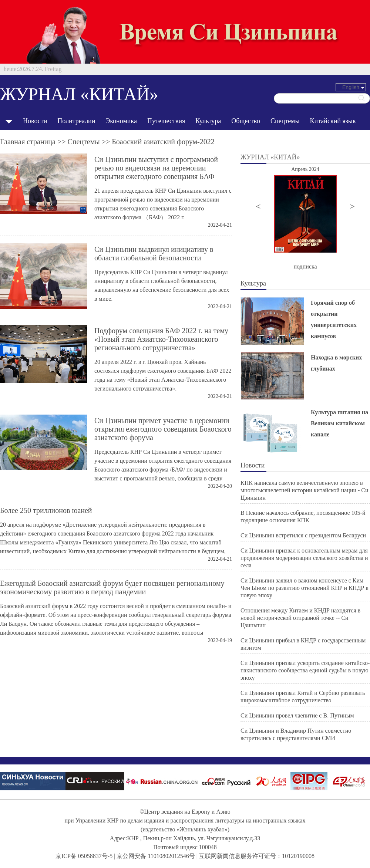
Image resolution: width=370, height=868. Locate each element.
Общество (246, 121)
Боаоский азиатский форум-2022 (163, 142)
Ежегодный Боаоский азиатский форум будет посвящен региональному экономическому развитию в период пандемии (112, 587)
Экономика (121, 121)
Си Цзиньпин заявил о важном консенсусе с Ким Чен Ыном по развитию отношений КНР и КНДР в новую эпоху (305, 588)
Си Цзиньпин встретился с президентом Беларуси (303, 535)
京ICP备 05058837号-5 (84, 856)
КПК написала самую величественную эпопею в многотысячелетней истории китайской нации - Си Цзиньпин (305, 490)
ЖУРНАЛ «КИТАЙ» (79, 94)
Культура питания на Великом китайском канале (339, 423)
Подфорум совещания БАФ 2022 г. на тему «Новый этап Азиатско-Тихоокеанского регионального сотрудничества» (161, 339)
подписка (305, 266)
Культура (208, 121)
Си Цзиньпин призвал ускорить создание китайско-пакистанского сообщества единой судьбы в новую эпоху (305, 670)
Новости (35, 121)
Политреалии (76, 121)
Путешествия (166, 121)
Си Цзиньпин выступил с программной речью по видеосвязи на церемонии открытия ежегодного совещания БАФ (156, 168)
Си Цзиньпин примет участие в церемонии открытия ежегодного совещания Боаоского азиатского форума (163, 429)
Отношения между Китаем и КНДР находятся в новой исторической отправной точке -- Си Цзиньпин (300, 618)
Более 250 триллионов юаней (46, 510)
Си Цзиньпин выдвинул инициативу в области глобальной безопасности (154, 254)
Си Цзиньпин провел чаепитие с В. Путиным (297, 715)
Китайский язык (333, 121)
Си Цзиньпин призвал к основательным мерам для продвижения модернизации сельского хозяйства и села (304, 558)
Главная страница (28, 142)
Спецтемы (285, 121)
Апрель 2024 (305, 169)
